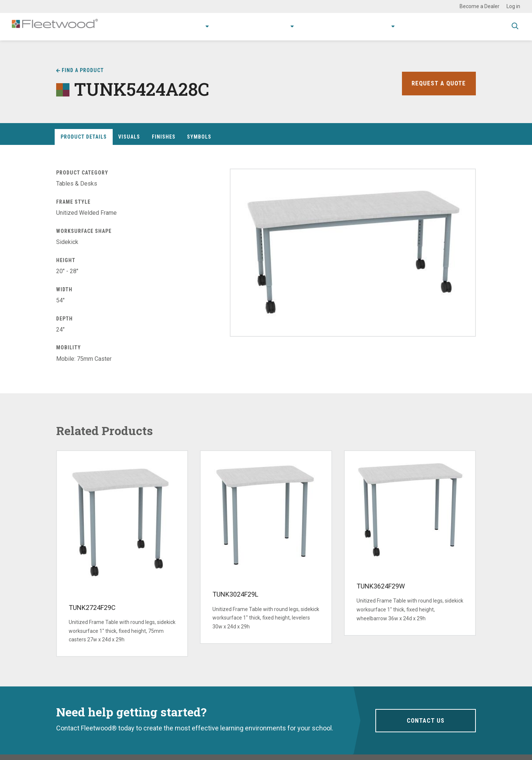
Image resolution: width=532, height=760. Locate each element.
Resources (309, 26)
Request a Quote (438, 83)
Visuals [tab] (129, 137)
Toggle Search (515, 27)
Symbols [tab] (199, 137)
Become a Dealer (480, 6)
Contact (411, 26)
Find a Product (83, 70)
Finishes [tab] (164, 137)
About (375, 26)
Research (263, 26)
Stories (346, 26)
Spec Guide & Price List (467, 26)
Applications (221, 26)
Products (173, 26)
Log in (513, 6)
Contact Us (425, 720)
